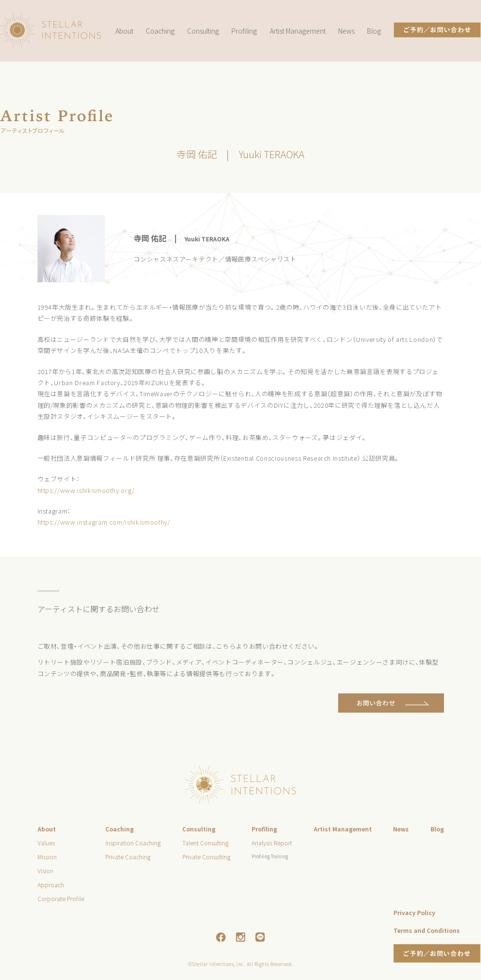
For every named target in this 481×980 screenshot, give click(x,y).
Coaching (160, 31)
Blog (374, 31)
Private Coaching (128, 857)
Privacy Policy (414, 912)
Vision (45, 871)
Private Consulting (206, 857)
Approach (51, 885)
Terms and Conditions (427, 930)
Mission (47, 857)
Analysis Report (272, 843)
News (346, 31)
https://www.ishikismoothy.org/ (86, 490)
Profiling (244, 31)
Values (46, 843)
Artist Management (298, 31)
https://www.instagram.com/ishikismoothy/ (104, 522)
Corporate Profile (61, 898)
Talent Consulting (205, 843)
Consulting (203, 31)
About (124, 31)
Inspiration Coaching (133, 843)
